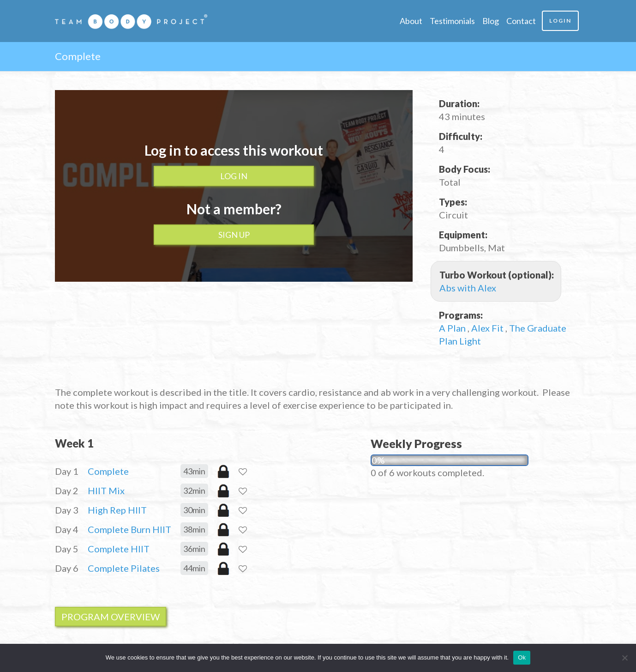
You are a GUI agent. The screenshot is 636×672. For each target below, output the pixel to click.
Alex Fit (488, 328)
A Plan (453, 328)
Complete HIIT (119, 549)
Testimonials (452, 21)
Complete (108, 471)
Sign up (234, 235)
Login (560, 21)
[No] (624, 658)
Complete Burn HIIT (129, 529)
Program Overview (111, 617)
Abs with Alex (468, 288)
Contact (521, 21)
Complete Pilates (124, 568)
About (411, 21)
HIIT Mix (106, 490)
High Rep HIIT (117, 510)
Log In (234, 176)
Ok (522, 657)
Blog (491, 21)
